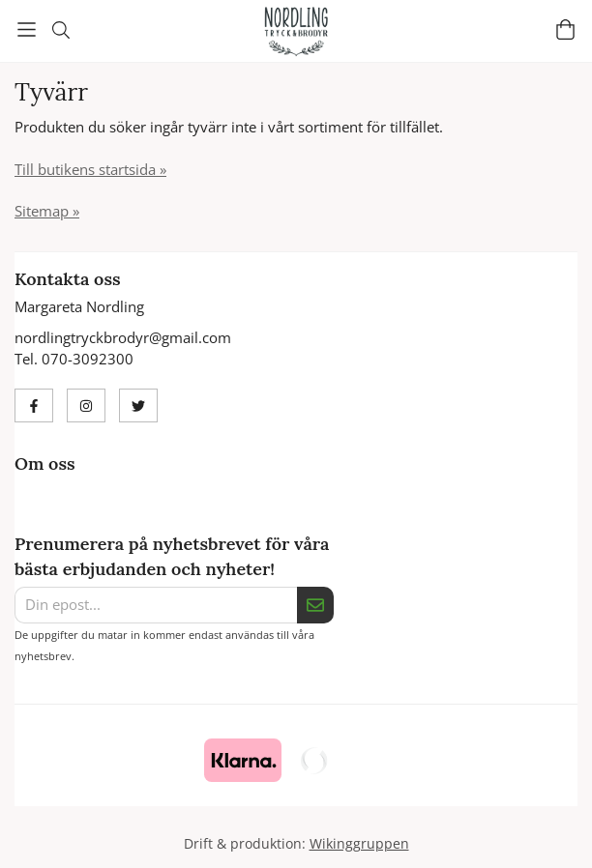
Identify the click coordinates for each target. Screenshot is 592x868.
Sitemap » (47, 211)
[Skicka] (315, 605)
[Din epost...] (156, 605)
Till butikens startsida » (90, 169)
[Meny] (27, 29)
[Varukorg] (565, 29)
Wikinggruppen (359, 844)
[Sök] (60, 30)
